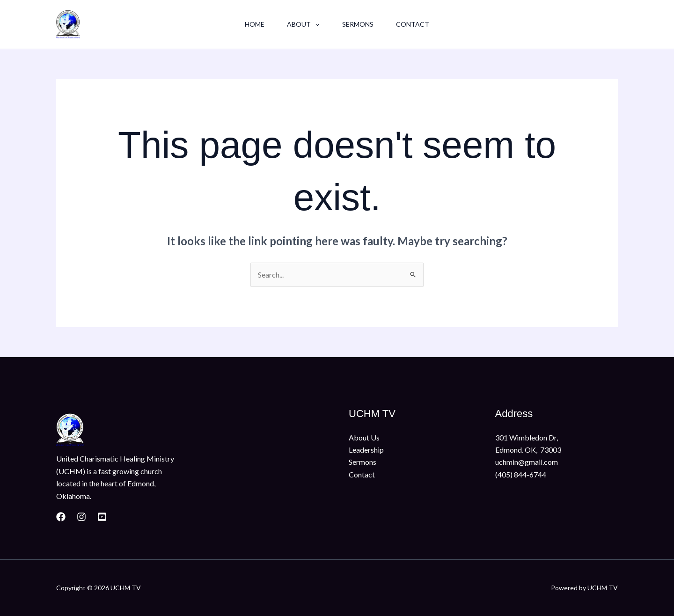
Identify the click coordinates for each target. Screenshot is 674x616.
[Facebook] (61, 517)
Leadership (366, 450)
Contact (413, 24)
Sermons (358, 24)
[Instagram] (81, 517)
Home (255, 24)
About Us (364, 437)
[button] (315, 24)
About (303, 24)
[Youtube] (102, 517)
